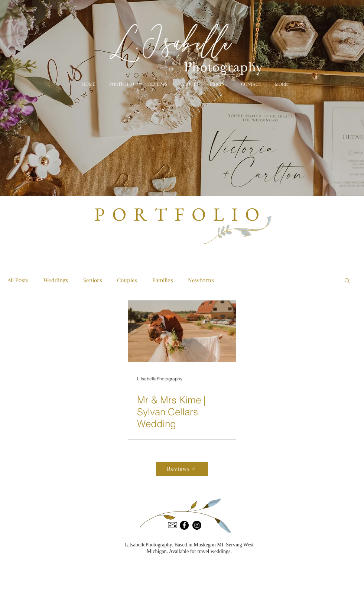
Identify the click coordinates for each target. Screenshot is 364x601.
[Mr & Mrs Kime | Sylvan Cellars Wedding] (182, 331)
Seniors (93, 280)
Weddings (56, 280)
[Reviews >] (182, 469)
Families (163, 280)
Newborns (201, 280)
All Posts (18, 280)
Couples (127, 280)
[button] (280, 84)
